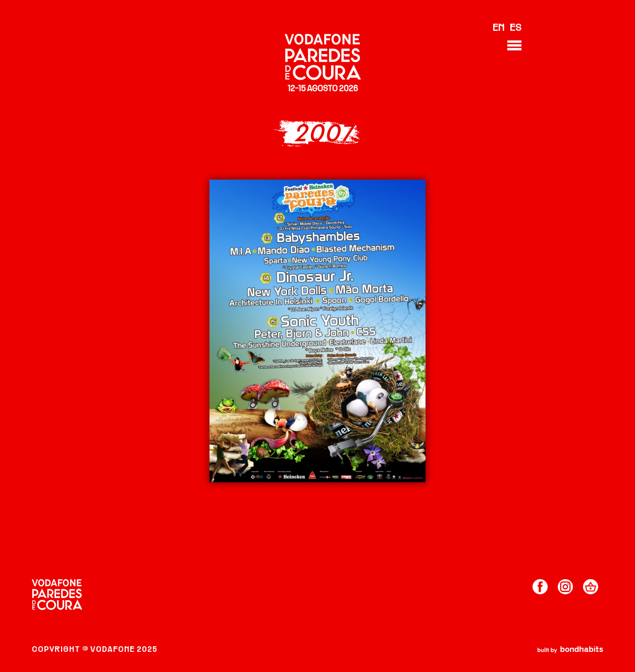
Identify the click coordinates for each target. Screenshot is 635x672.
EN (499, 28)
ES (516, 28)
